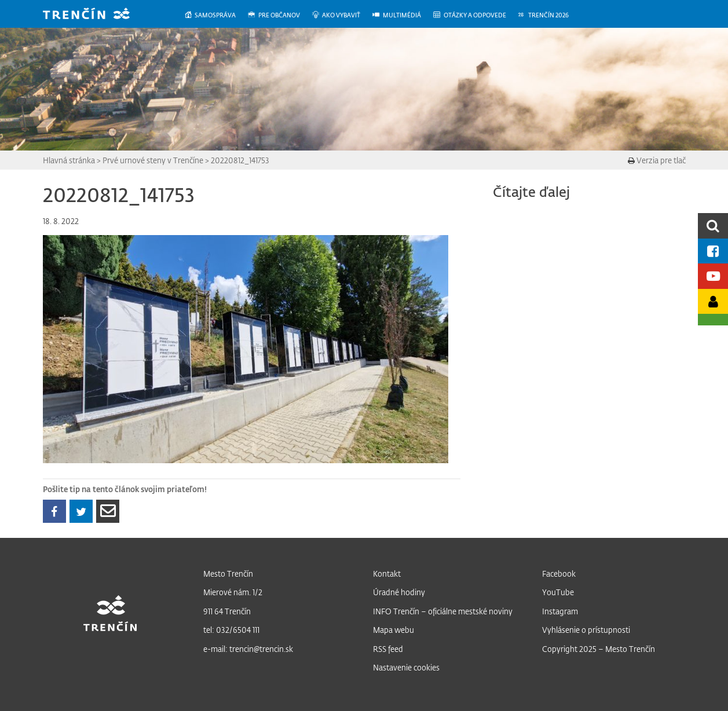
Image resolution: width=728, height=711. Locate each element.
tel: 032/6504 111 (231, 630)
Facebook (559, 573)
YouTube (558, 592)
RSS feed (388, 649)
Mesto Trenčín (228, 573)
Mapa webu (394, 630)
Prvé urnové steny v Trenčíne (153, 160)
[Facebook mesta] (713, 251)
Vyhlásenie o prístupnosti (586, 630)
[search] (713, 226)
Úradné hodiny (399, 592)
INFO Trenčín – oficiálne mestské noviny (443, 611)
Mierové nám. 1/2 (233, 592)
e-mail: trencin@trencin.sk (248, 649)
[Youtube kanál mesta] (713, 276)
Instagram (560, 611)
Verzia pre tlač (657, 160)
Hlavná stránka (69, 160)
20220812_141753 (240, 160)
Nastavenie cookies (406, 667)
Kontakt (387, 573)
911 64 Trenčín (227, 611)
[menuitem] (216, 15)
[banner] (95, 15)
